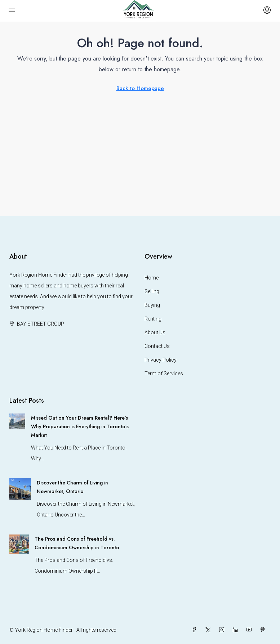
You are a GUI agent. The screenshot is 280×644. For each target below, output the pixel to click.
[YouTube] (250, 630)
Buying (152, 305)
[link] (17, 421)
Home (152, 278)
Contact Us (157, 346)
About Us (155, 332)
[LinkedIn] (237, 630)
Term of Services (164, 374)
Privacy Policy (161, 360)
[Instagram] (223, 630)
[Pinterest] (264, 630)
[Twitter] (209, 630)
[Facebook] (196, 630)
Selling (152, 291)
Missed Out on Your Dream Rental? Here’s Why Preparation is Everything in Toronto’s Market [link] (80, 426)
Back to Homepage (140, 88)
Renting (153, 319)
